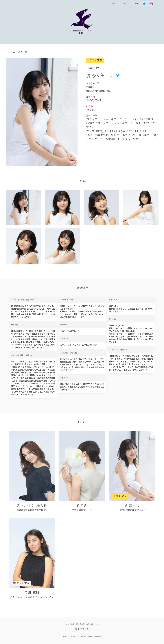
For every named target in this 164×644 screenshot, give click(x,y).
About (113, 4)
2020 (135, 4)
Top (8, 52)
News (124, 4)
